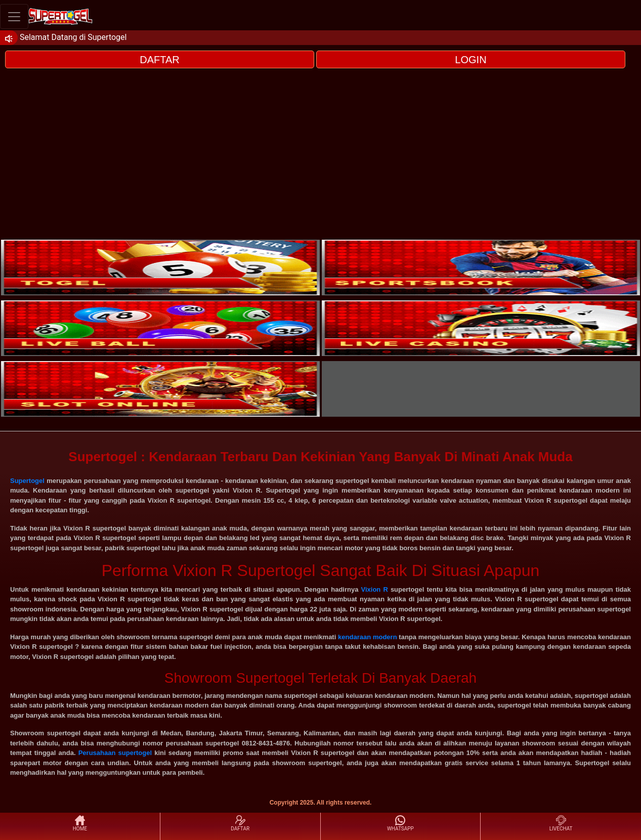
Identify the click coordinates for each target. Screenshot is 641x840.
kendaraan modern (367, 637)
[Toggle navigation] (14, 16)
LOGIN (471, 60)
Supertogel (27, 481)
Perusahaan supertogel (115, 753)
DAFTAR (160, 60)
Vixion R (375, 589)
